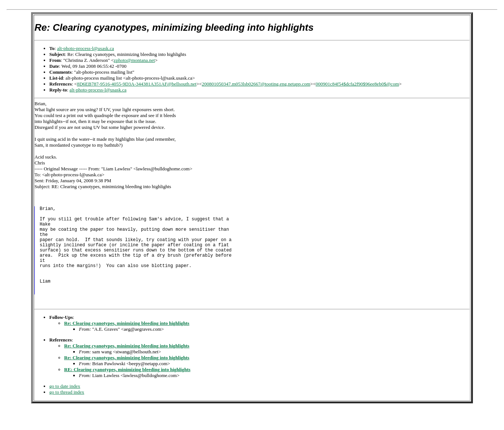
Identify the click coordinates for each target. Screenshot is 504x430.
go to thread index (67, 412)
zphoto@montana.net (134, 60)
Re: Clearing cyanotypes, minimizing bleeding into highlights (127, 343)
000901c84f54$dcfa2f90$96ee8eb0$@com (357, 84)
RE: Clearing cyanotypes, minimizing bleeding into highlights (127, 389)
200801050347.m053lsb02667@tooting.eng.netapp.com (256, 84)
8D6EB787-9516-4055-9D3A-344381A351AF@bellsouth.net (137, 84)
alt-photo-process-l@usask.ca (85, 48)
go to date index (65, 406)
